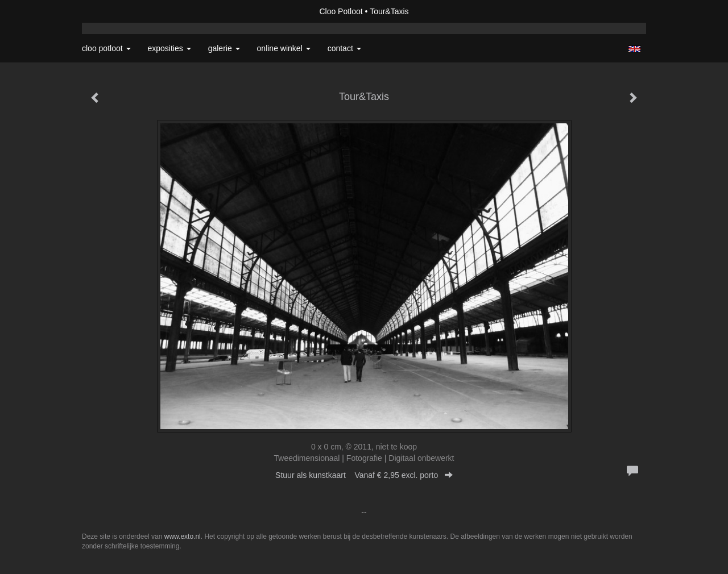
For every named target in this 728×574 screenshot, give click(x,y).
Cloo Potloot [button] (106, 48)
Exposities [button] (169, 48)
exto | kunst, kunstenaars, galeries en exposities (114, 11)
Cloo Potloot (341, 11)
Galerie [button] (224, 48)
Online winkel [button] (284, 48)
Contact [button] (344, 48)
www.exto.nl (183, 536)
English (634, 49)
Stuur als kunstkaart (364, 475)
